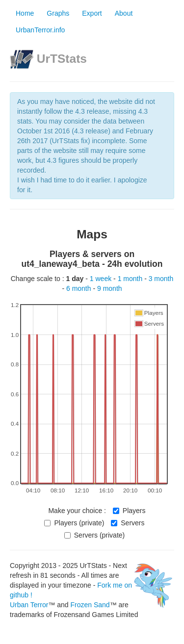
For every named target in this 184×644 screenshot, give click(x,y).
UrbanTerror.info (40, 30)
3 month (161, 279)
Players (129, 511)
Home (25, 13)
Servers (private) (94, 535)
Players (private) (74, 523)
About (124, 13)
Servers (128, 523)
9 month (110, 288)
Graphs (58, 13)
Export (92, 13)
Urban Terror (29, 605)
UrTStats (62, 59)
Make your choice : (77, 511)
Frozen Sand (90, 605)
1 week (102, 279)
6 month (79, 288)
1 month (131, 279)
